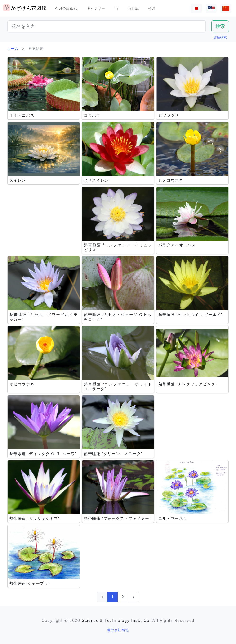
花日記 (133, 8)
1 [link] (113, 597)
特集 (152, 8)
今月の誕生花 (66, 8)
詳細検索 (220, 37)
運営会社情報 (118, 630)
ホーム (13, 49)
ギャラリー (96, 8)
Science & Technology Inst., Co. (116, 620)
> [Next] (134, 597)
